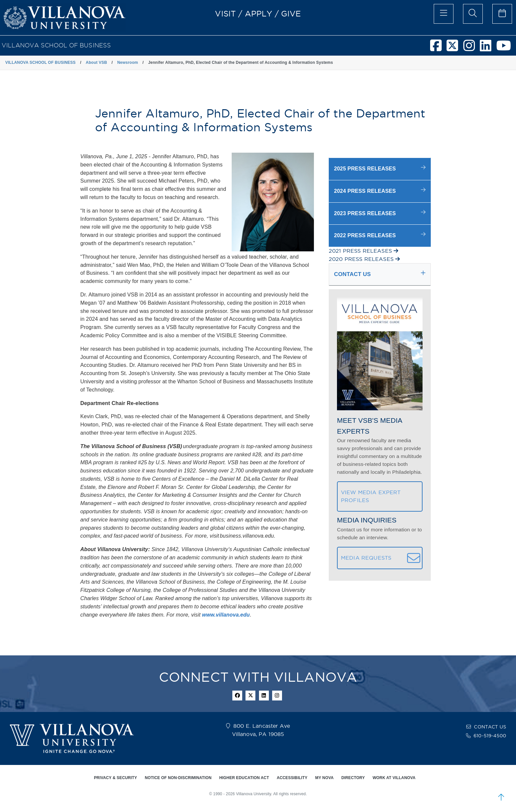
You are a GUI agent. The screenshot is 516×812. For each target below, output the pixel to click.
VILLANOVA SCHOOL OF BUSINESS (56, 45)
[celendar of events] (502, 14)
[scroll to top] (501, 797)
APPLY (259, 13)
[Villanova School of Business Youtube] (506, 48)
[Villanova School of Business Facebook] (438, 48)
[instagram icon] (277, 696)
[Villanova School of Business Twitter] (455, 48)
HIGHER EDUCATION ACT (244, 778)
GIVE (291, 13)
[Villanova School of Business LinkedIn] (488, 48)
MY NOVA (324, 778)
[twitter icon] (250, 696)
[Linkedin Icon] (264, 696)
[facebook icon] (237, 696)
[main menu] (444, 14)
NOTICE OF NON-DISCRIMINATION (178, 778)
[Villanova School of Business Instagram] (472, 48)
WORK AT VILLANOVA (394, 778)
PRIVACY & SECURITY (115, 778)
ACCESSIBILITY (292, 778)
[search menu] (473, 14)
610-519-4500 (490, 736)
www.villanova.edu (226, 615)
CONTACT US (490, 727)
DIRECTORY (353, 778)
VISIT (225, 13)
